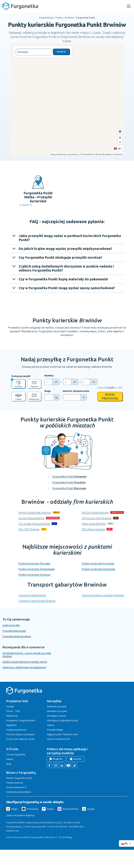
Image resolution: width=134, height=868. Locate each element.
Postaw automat (15, 783)
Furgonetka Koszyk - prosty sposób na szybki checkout (27, 655)
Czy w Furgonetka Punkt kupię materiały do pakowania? (63, 279)
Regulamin (11, 725)
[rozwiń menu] (129, 6)
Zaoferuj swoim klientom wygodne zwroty (25, 662)
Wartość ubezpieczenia (76, 391)
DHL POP (29, 529)
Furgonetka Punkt (69, 476)
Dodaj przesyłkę (110, 396)
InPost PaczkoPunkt (35, 513)
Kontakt (10, 706)
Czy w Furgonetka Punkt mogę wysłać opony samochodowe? (67, 288)
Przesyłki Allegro (55, 730)
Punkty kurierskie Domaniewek (37, 569)
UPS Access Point (97, 518)
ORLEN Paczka (95, 513)
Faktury (51, 725)
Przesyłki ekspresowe (14, 631)
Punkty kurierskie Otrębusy (34, 575)
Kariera (10, 759)
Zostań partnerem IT (17, 787)
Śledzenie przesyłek (57, 706)
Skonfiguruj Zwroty (56, 716)
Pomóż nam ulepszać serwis (20, 739)
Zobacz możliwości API (58, 739)
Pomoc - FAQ (13, 711)
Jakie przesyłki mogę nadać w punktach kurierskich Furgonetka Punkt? (70, 238)
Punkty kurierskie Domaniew (98, 569)
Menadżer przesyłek (57, 711)
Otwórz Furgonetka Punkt (19, 778)
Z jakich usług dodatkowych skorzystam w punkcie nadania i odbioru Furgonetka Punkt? (66, 268)
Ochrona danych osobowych (20, 734)
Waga (47, 391)
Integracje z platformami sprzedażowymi (24, 667)
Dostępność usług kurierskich (21, 720)
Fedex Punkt (94, 524)
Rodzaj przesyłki (21, 376)
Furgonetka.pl (46, 17)
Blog (8, 764)
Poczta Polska (31, 518)
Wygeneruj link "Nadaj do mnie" (63, 734)
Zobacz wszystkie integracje (20, 815)
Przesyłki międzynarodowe (17, 636)
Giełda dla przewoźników (19, 792)
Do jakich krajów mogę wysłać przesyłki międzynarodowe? (65, 249)
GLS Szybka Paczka (34, 524)
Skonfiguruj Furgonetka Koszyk (62, 720)
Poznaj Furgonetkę (16, 754)
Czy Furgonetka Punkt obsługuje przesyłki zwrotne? (60, 257)
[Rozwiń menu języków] (126, 843)
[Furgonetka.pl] (20, 6)
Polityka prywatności (16, 730)
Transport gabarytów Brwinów (67, 584)
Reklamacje (12, 716)
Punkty (59, 17)
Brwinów (70, 17)
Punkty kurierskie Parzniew (34, 563)
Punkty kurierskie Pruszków (98, 563)
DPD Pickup (93, 529)
